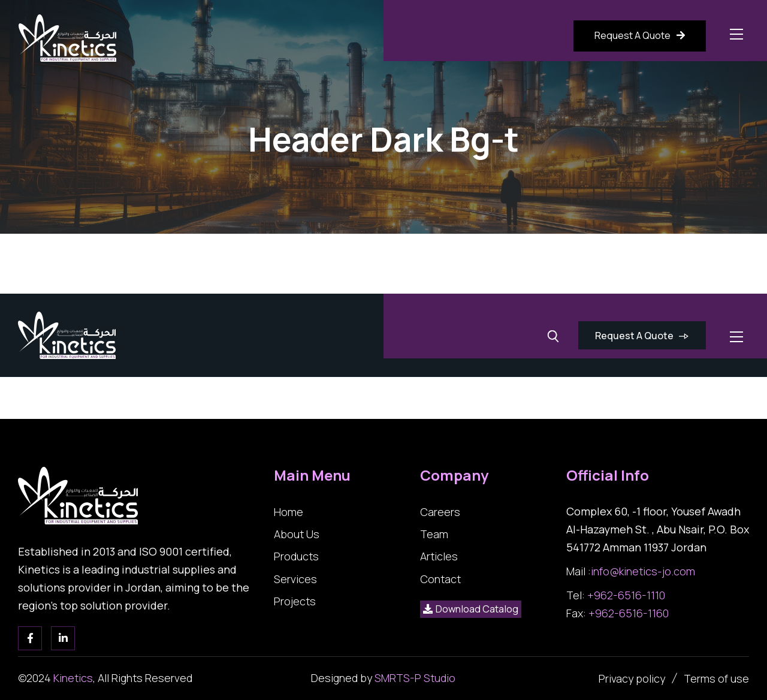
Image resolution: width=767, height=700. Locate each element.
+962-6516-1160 (629, 613)
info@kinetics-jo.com (643, 571)
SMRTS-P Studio (415, 678)
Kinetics (73, 678)
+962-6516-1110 (626, 595)
